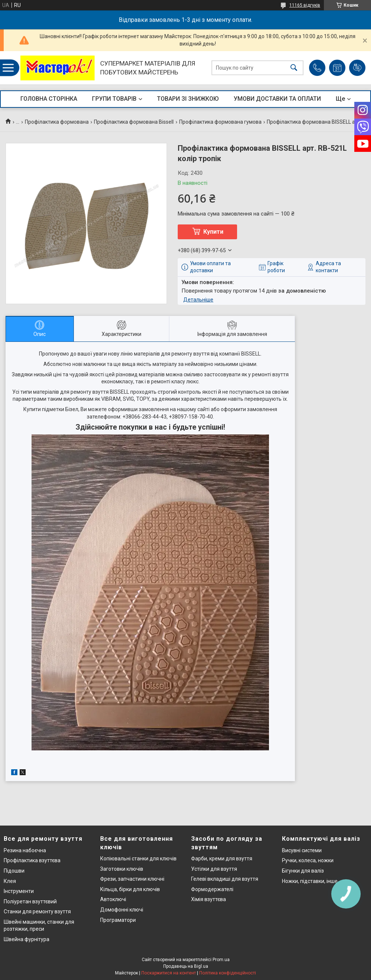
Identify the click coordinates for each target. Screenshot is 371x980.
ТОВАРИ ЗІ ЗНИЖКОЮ (188, 99)
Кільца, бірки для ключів (130, 889)
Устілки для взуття (214, 869)
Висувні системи (302, 850)
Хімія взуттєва (209, 899)
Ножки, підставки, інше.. (311, 881)
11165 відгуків (305, 5)
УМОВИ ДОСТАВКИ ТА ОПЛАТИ (277, 99)
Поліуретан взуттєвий (30, 901)
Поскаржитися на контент (169, 973)
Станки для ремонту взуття (37, 911)
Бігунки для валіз (303, 871)
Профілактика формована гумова (220, 122)
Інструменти (19, 891)
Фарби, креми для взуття (222, 859)
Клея (10, 881)
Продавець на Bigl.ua (186, 966)
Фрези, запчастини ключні (132, 879)
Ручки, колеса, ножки (308, 860)
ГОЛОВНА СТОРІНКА (49, 99)
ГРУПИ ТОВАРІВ (114, 99)
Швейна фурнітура (27, 939)
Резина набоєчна (25, 850)
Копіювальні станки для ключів (138, 859)
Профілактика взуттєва (32, 860)
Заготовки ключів (122, 869)
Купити (213, 232)
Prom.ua (221, 960)
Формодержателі (212, 889)
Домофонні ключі (122, 910)
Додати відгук (357, 68)
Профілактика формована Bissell (134, 122)
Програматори (118, 920)
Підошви (14, 871)
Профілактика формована (57, 122)
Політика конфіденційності (228, 973)
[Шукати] (294, 68)
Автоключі (113, 899)
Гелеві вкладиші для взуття (225, 879)
